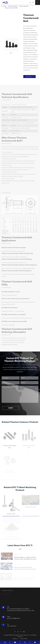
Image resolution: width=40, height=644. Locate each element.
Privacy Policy (24, 639)
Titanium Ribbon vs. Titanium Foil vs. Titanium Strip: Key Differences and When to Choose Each (25, 558)
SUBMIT (11, 408)
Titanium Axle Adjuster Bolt (9, 447)
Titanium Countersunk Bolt (11, 8)
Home (5, 6)
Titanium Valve (12, 514)
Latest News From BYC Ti (20, 546)
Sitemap (15, 639)
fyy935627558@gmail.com (14, 618)
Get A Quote (29, 77)
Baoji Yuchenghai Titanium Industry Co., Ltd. (21, 635)
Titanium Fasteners (24, 6)
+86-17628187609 (12, 626)
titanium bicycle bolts (29, 270)
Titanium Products (13, 6)
